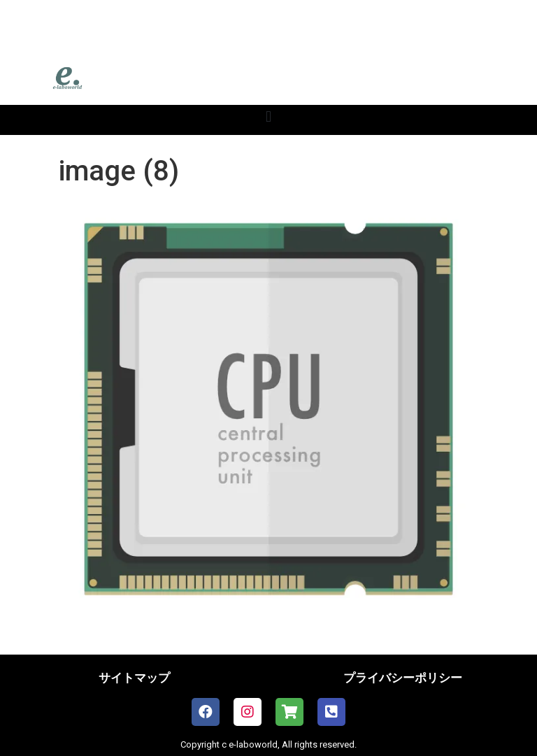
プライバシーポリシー (403, 678)
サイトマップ (134, 678)
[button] (268, 116)
